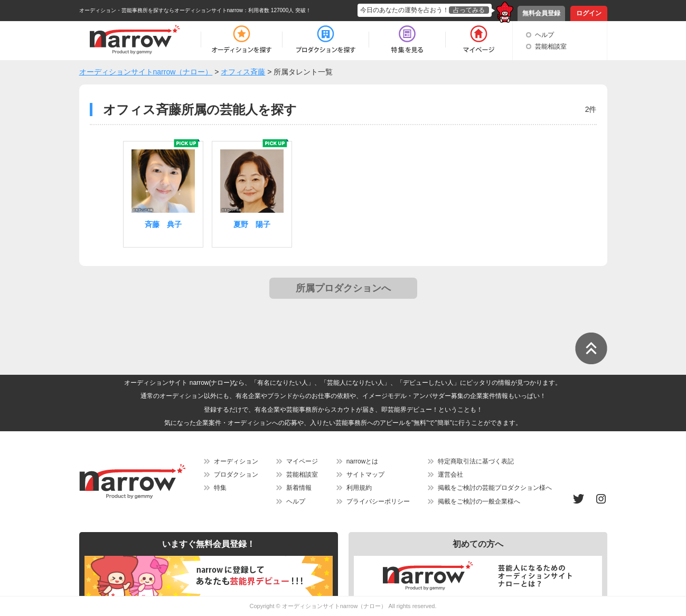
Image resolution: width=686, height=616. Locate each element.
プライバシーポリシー (378, 501)
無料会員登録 (541, 13)
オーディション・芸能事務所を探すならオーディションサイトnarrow (161, 10)
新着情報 (299, 488)
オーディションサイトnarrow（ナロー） (335, 606)
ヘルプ (544, 35)
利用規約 (359, 488)
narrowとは (363, 461)
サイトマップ (365, 475)
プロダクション (236, 475)
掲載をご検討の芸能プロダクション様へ (495, 488)
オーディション (236, 461)
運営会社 (450, 475)
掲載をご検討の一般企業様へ (479, 501)
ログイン (589, 13)
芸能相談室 (551, 46)
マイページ (302, 461)
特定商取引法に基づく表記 (476, 461)
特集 (220, 488)
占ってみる (469, 10)
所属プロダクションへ (343, 288)
